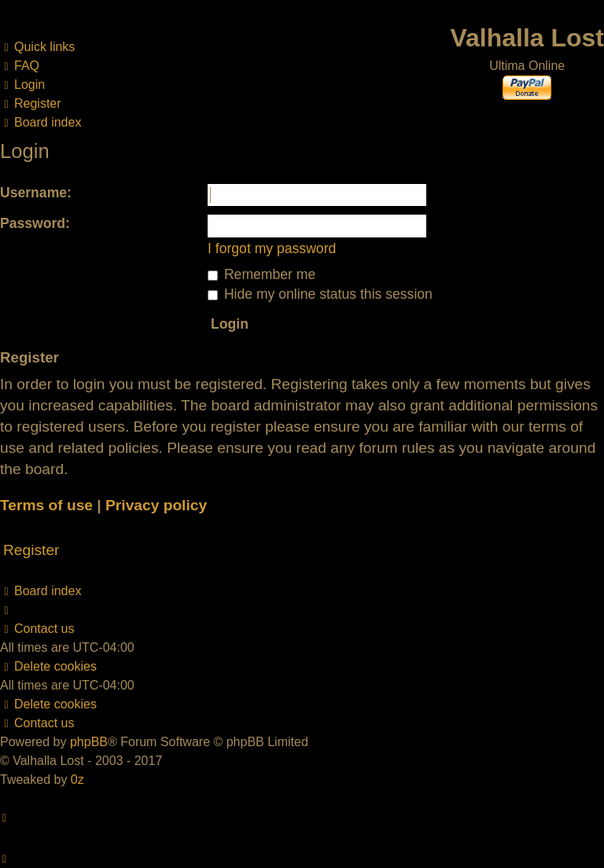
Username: (36, 193)
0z (77, 780)
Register (31, 550)
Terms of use (46, 505)
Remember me (261, 274)
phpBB (89, 742)
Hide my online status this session (320, 294)
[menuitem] (20, 66)
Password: (35, 223)
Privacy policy (156, 505)
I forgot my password (272, 248)
